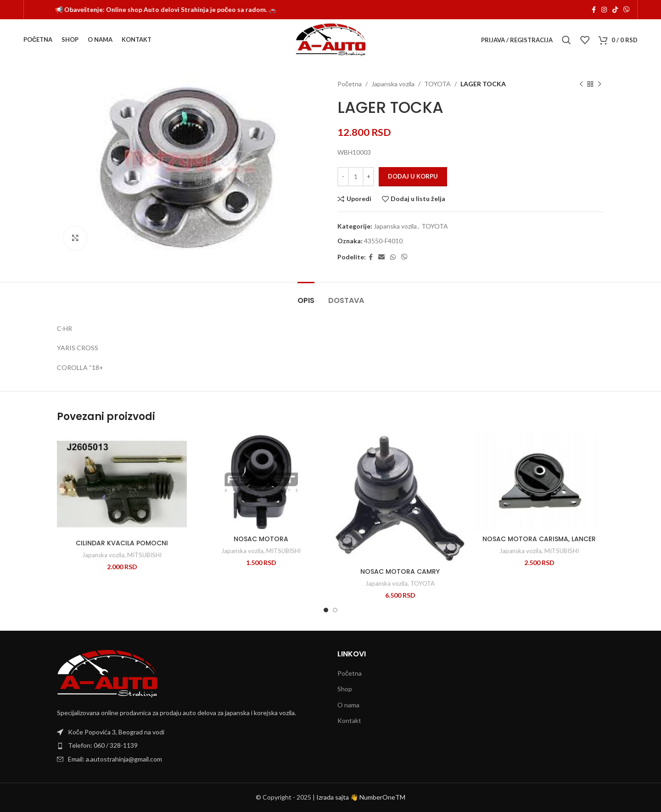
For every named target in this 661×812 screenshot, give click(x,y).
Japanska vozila (393, 84)
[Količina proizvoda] (356, 177)
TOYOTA (437, 84)
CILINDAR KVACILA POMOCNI (122, 543)
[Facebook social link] (594, 10)
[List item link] (190, 745)
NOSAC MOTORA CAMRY (400, 571)
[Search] (566, 40)
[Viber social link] (627, 10)
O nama (348, 705)
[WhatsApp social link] (393, 257)
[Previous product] (581, 84)
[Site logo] (331, 39)
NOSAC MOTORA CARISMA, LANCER (539, 539)
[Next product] (599, 84)
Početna (350, 84)
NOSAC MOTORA (261, 539)
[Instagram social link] (604, 10)
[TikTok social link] (615, 10)
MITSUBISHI (144, 555)
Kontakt (349, 720)
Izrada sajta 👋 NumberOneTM (361, 797)
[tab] (306, 296)
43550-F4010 (383, 241)
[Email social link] (381, 257)
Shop (345, 689)
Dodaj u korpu (413, 176)
